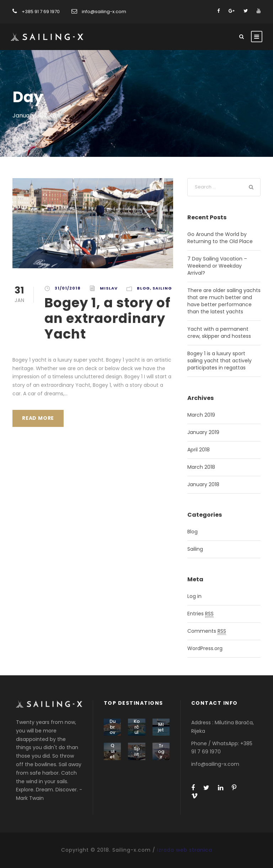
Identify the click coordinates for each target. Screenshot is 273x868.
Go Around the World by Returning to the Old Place (220, 238)
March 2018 (201, 467)
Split (137, 751)
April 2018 (199, 450)
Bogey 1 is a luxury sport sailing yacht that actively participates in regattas (220, 361)
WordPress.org (205, 648)
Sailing (162, 288)
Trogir (161, 751)
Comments (207, 631)
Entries (200, 614)
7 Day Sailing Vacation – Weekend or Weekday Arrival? (217, 266)
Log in (194, 596)
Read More (38, 418)
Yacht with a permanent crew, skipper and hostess (219, 333)
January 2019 (203, 432)
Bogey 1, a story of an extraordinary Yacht (108, 318)
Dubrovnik (112, 730)
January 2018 (203, 484)
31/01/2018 (68, 288)
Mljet (161, 727)
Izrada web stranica (185, 850)
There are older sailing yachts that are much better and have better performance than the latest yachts (224, 301)
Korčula (137, 730)
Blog (143, 288)
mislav (109, 288)
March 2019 (201, 415)
